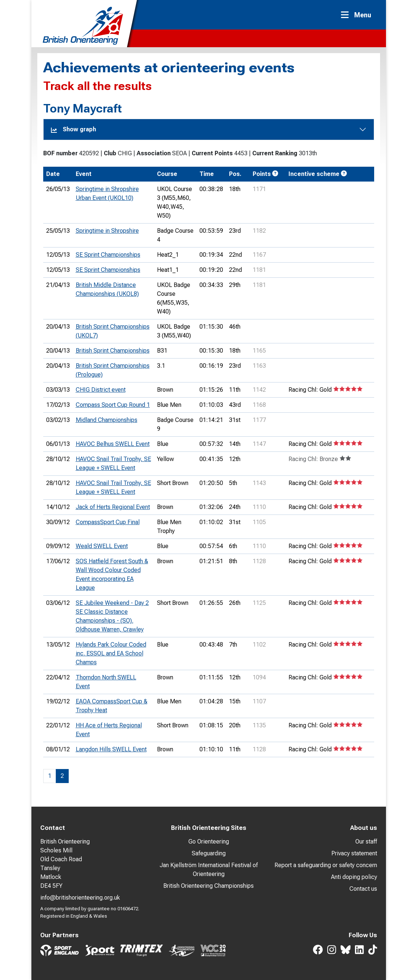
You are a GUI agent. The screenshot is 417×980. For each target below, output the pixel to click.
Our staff (366, 842)
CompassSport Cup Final (108, 522)
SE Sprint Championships (108, 255)
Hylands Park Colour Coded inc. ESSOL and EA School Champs (111, 653)
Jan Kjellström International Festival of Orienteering (209, 870)
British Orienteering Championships (208, 886)
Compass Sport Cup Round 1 (113, 405)
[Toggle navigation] (358, 15)
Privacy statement (354, 853)
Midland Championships (107, 420)
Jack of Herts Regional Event (113, 507)
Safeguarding (209, 853)
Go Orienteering (209, 842)
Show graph (74, 129)
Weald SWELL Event (102, 546)
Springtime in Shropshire (107, 231)
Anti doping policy (354, 877)
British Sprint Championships (113, 351)
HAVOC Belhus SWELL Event (113, 444)
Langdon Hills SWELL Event (111, 749)
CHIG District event (101, 390)
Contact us (363, 889)
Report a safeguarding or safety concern (326, 865)
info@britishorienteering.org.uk (80, 898)
